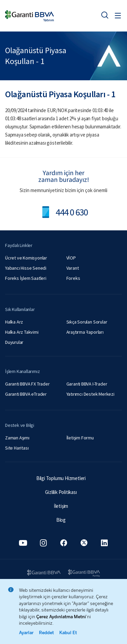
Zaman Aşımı (17, 438)
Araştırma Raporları (85, 332)
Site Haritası (17, 448)
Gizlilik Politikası (61, 492)
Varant (73, 268)
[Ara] (105, 15)
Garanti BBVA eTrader (26, 394)
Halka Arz (14, 322)
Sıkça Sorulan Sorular (87, 322)
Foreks (73, 278)
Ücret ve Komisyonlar (26, 258)
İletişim (61, 506)
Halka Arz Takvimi (22, 332)
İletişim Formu (80, 438)
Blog (61, 520)
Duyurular (14, 342)
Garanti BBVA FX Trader (27, 384)
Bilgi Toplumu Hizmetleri (61, 478)
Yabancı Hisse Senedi (26, 268)
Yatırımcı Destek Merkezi (90, 394)
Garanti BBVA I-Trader (87, 384)
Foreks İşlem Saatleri (26, 278)
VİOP (71, 258)
